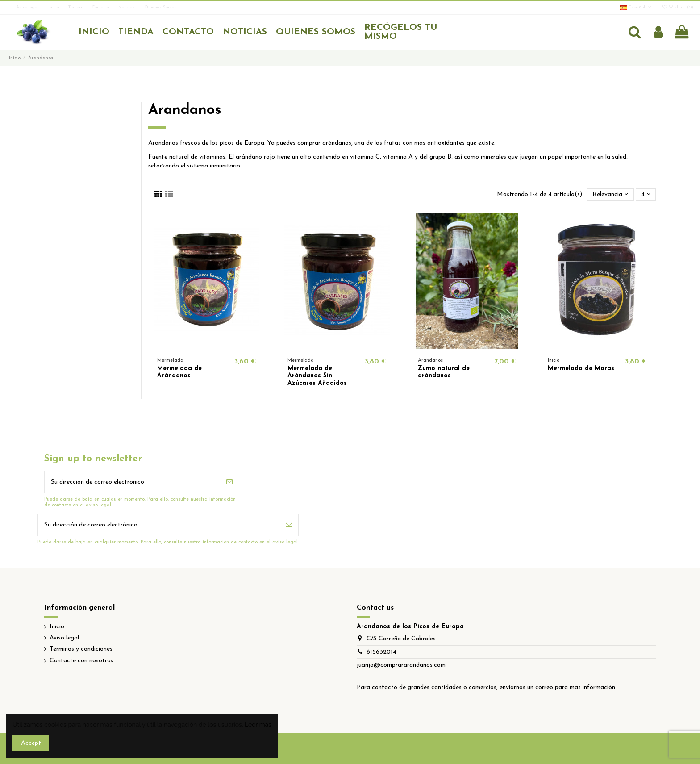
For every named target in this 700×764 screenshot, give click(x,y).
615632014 (381, 652)
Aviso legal (28, 7)
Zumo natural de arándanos (444, 372)
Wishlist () (677, 7)
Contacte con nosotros (81, 661)
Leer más (258, 725)
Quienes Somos (160, 7)
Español (636, 7)
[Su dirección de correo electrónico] (132, 482)
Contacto (101, 7)
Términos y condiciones (81, 649)
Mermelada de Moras (581, 369)
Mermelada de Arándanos (179, 372)
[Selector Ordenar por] (610, 195)
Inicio (54, 7)
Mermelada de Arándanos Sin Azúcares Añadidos (317, 376)
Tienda (76, 7)
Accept (31, 743)
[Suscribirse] (229, 482)
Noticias (127, 7)
